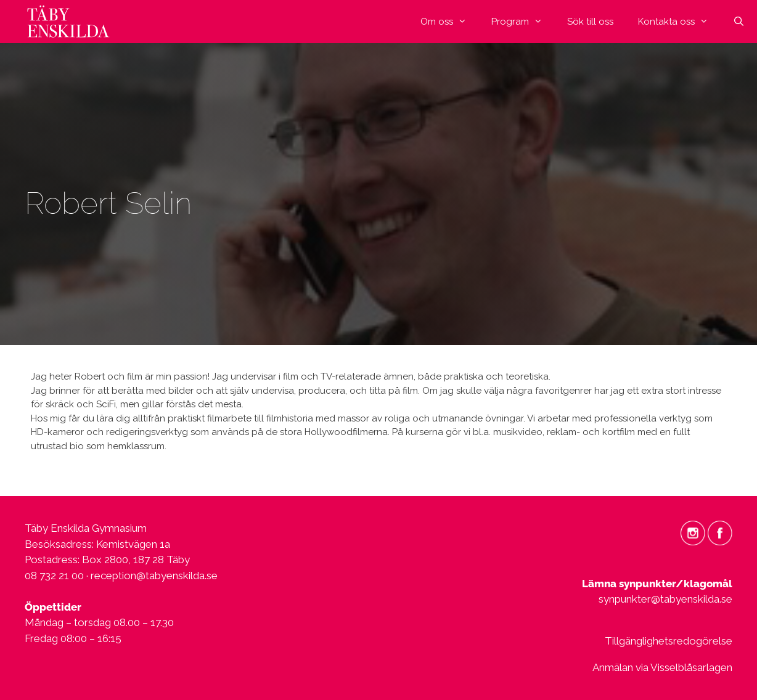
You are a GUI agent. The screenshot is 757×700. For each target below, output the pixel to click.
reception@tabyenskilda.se (154, 576)
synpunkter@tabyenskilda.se (665, 599)
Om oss (450, 22)
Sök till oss (590, 22)
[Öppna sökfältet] (739, 22)
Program (523, 22)
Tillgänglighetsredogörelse (669, 641)
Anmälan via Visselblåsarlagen (662, 667)
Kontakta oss (679, 22)
